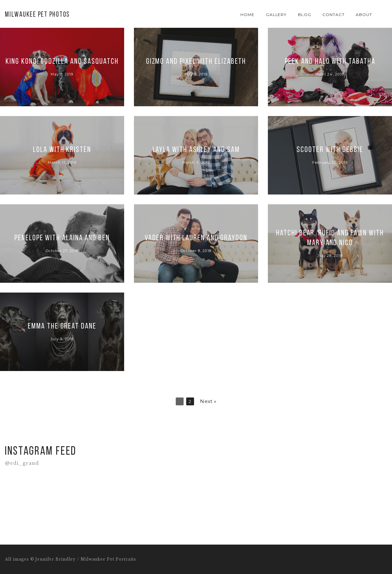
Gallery (276, 15)
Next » (208, 401)
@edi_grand (22, 463)
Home (247, 15)
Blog (305, 15)
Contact (334, 15)
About (364, 15)
